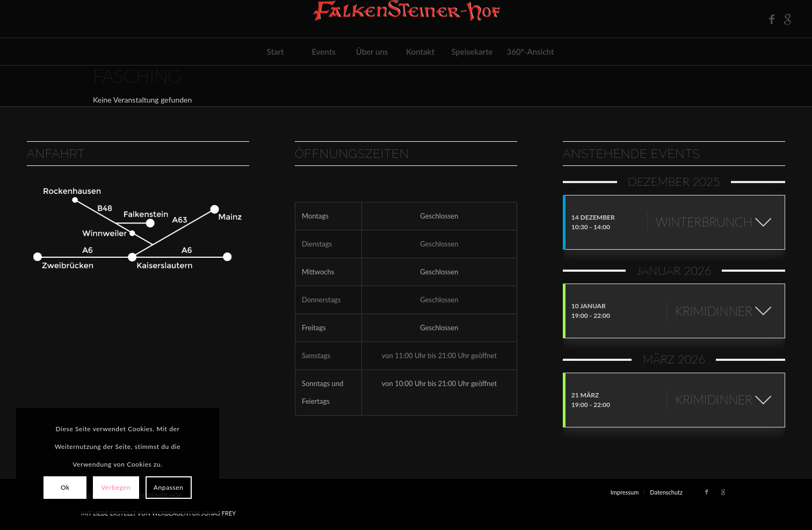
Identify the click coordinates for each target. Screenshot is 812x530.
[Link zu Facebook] (772, 19)
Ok (65, 487)
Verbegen (116, 487)
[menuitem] (275, 52)
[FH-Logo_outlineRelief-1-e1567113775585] (406, 19)
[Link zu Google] (788, 19)
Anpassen (169, 487)
